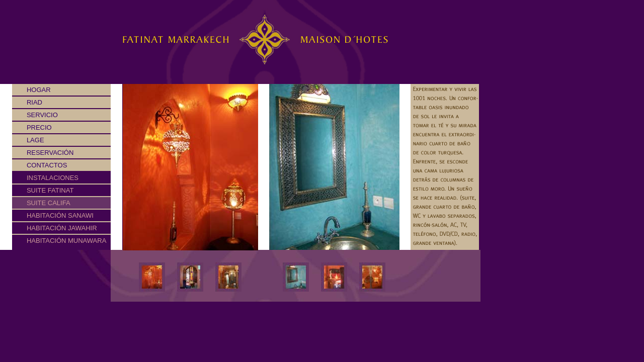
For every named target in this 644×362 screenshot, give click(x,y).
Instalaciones (53, 178)
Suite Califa (49, 203)
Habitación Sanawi (60, 215)
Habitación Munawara (66, 241)
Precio (32, 127)
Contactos (39, 165)
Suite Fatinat (50, 190)
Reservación (43, 153)
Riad (27, 102)
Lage (28, 140)
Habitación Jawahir (62, 228)
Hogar (31, 90)
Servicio (35, 115)
